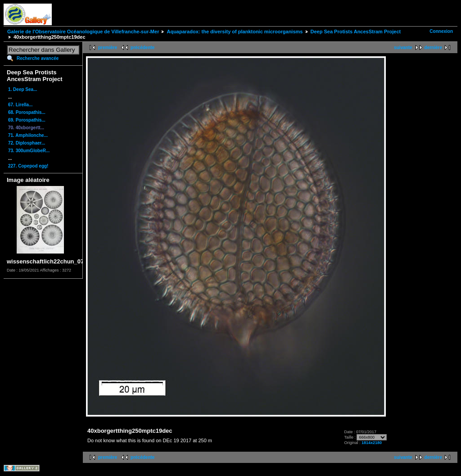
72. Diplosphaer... (27, 143)
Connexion (441, 31)
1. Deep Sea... (23, 89)
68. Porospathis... (27, 112)
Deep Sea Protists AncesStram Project (356, 32)
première (108, 48)
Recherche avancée (38, 58)
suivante (403, 48)
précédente (142, 48)
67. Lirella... (20, 105)
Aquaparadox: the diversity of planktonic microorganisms (235, 32)
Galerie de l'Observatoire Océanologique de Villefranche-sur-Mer (83, 32)
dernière (433, 48)
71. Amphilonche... (28, 135)
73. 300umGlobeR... (29, 151)
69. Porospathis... (27, 120)
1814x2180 (372, 443)
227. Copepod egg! (28, 166)
